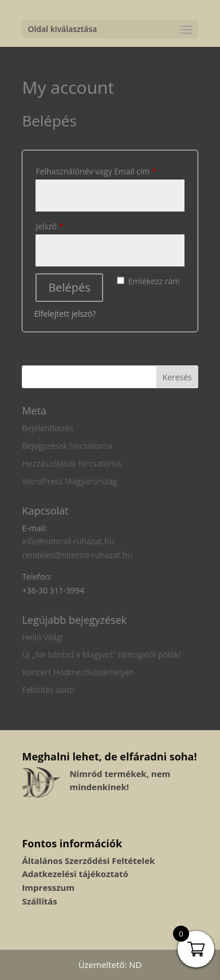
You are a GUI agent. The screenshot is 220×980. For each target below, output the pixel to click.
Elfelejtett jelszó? (65, 314)
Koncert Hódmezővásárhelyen (78, 672)
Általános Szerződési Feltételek (88, 861)
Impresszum (48, 887)
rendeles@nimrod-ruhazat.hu (77, 555)
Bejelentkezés (48, 428)
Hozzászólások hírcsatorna (71, 463)
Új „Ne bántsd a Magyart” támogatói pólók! (101, 654)
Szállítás (39, 901)
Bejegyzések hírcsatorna (67, 446)
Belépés (69, 287)
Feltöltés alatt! (48, 690)
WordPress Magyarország (69, 481)
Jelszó (65, 225)
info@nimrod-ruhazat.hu (68, 541)
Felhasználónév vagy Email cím (110, 170)
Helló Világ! (42, 637)
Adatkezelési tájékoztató (75, 874)
